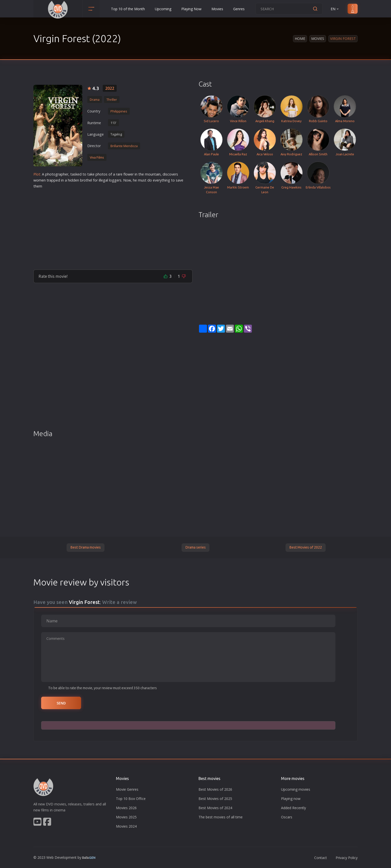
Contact (321, 858)
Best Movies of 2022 (306, 547)
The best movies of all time (221, 817)
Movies (217, 9)
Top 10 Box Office (131, 799)
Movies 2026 (126, 808)
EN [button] (335, 9)
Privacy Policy (347, 858)
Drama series (195, 547)
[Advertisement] (113, 227)
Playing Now (191, 9)
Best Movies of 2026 (215, 789)
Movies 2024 (126, 826)
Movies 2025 (126, 817)
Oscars (287, 817)
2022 (110, 88)
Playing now (291, 799)
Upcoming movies (296, 789)
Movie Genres (127, 789)
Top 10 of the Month (128, 9)
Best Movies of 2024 (215, 808)
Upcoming (163, 9)
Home (300, 39)
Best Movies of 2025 (215, 799)
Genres (239, 9)
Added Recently (293, 808)
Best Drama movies (86, 547)
